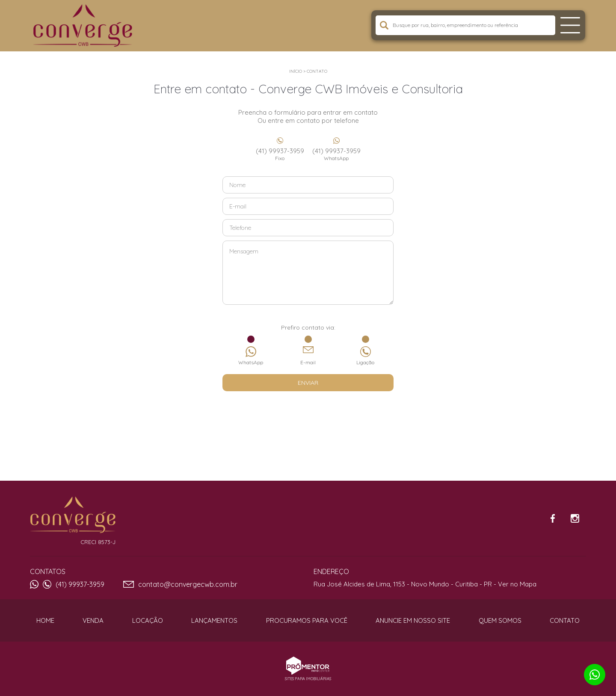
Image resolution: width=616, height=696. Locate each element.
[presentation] (308, 413)
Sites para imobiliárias (308, 679)
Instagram (575, 518)
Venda (93, 620)
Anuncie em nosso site (413, 620)
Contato (317, 71)
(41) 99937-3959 (280, 154)
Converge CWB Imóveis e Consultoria (73, 515)
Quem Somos (500, 620)
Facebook (553, 518)
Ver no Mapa (517, 584)
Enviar (308, 383)
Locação (148, 620)
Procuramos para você (307, 620)
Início (296, 71)
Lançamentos (214, 620)
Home (45, 620)
